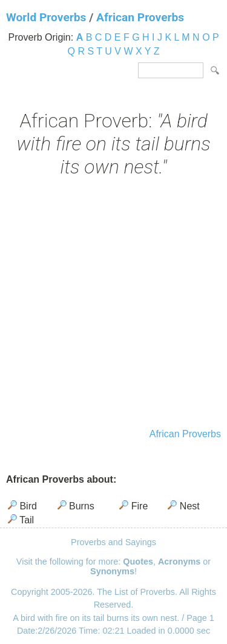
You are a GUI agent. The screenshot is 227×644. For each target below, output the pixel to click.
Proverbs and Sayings (113, 542)
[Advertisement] (113, 304)
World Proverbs (46, 17)
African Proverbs (140, 17)
